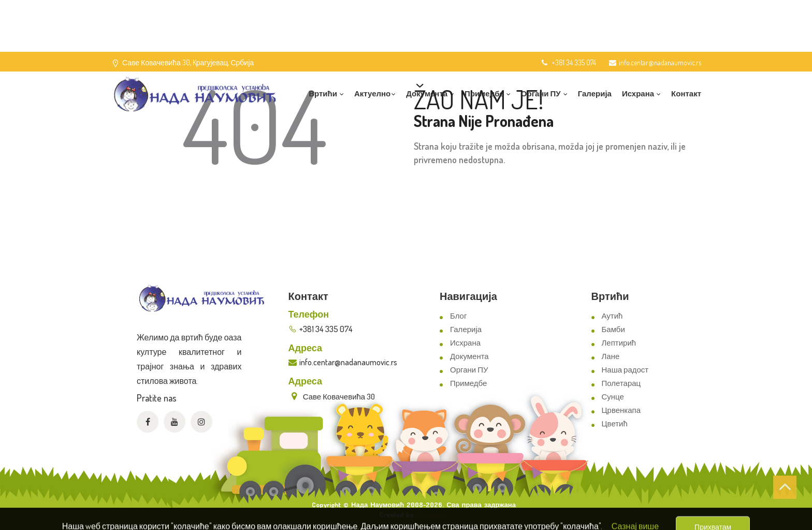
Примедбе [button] (488, 94)
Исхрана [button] (641, 94)
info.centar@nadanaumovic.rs (655, 62)
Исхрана (465, 343)
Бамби (613, 329)
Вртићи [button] (326, 94)
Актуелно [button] (375, 94)
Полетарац (621, 383)
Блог (458, 316)
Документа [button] (430, 94)
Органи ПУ (469, 370)
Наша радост (625, 370)
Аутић (612, 316)
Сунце (613, 397)
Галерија (595, 94)
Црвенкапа (621, 410)
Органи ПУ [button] (544, 94)
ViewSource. (433, 514)
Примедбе (468, 383)
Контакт (686, 94)
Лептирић (619, 343)
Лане (611, 356)
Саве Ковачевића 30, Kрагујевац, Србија (188, 62)
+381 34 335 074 (568, 62)
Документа (469, 356)
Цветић (615, 424)
